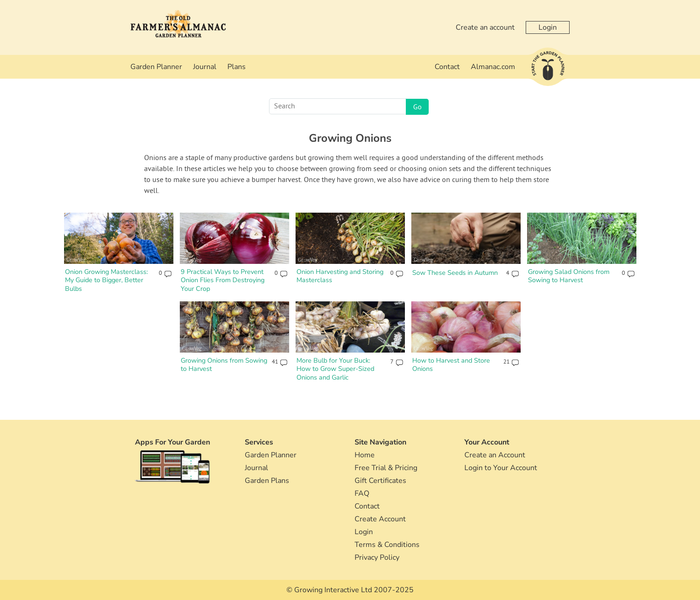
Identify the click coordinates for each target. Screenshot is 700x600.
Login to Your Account (501, 468)
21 (506, 362)
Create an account (485, 27)
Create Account (380, 519)
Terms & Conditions (387, 545)
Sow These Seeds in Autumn (455, 273)
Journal (205, 67)
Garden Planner (156, 67)
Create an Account (495, 455)
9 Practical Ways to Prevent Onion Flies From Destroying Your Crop (223, 280)
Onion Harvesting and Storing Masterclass (340, 276)
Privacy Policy (377, 557)
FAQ (362, 493)
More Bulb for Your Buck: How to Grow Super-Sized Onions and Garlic (335, 369)
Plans (237, 67)
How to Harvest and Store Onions (451, 365)
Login (548, 27)
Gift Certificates (380, 481)
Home (365, 455)
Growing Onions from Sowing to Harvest (224, 365)
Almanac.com (493, 67)
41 (275, 362)
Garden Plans (267, 481)
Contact (447, 67)
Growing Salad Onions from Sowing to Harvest (569, 276)
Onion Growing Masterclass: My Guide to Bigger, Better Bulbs (106, 280)
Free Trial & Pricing (386, 468)
